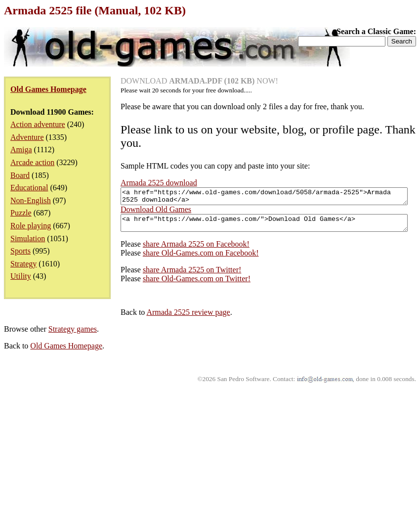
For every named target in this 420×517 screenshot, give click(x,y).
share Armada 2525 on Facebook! (80, 371)
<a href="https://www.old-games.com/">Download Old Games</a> (165, 349)
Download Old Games (39, 334)
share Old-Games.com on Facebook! (84, 380)
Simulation (28, 238)
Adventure (27, 137)
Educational (29, 188)
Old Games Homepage (66, 473)
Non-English (31, 200)
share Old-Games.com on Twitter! (80, 406)
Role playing (31, 226)
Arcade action (32, 162)
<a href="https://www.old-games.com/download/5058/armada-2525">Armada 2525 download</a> (165, 319)
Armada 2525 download (159, 183)
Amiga (21, 150)
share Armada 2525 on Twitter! (75, 397)
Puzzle (21, 213)
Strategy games (73, 456)
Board (20, 175)
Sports (21, 251)
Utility (21, 276)
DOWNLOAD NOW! (199, 81)
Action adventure (38, 124)
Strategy (23, 264)
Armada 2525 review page (71, 440)
